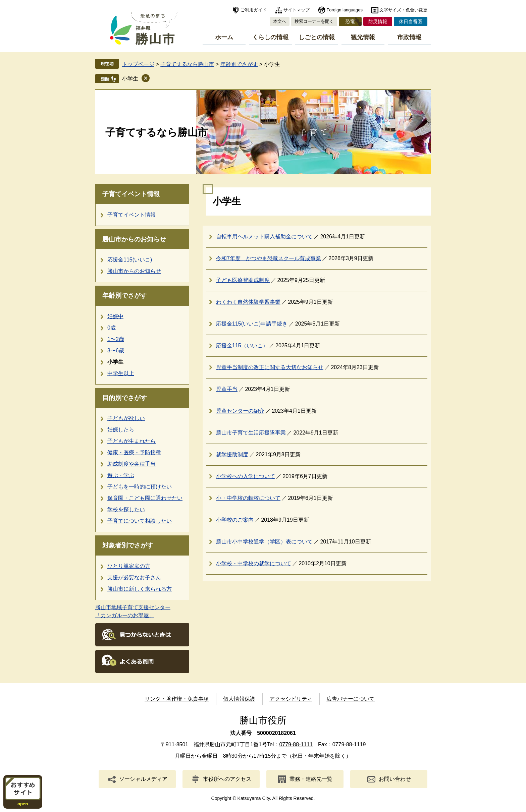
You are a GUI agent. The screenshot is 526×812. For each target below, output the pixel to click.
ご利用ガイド (254, 10)
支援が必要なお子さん (134, 577)
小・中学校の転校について (248, 498)
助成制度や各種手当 (131, 464)
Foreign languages (345, 10)
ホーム (224, 37)
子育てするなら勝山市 (187, 64)
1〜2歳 (116, 339)
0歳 (112, 328)
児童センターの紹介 (240, 411)
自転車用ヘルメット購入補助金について (264, 237)
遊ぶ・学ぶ (121, 475)
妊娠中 (115, 316)
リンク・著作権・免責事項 (177, 699)
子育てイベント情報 (131, 194)
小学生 (130, 79)
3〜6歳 (116, 351)
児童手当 (227, 389)
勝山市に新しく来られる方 (140, 589)
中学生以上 (121, 373)
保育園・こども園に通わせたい (145, 498)
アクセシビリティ (291, 699)
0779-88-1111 (296, 744)
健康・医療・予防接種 (134, 452)
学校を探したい (126, 509)
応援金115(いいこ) (130, 260)
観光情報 (363, 37)
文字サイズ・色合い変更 (403, 10)
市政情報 (409, 37)
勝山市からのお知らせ (134, 239)
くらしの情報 (270, 37)
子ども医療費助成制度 (243, 280)
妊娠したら (121, 430)
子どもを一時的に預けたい (140, 487)
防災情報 (378, 21)
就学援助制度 (232, 454)
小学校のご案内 (235, 520)
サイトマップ (297, 10)
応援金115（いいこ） (242, 345)
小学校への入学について (246, 476)
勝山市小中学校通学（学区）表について (264, 542)
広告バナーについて (351, 699)
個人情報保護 (239, 699)
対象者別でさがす (128, 545)
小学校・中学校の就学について (254, 563)
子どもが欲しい (126, 418)
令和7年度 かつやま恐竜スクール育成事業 (269, 258)
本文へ (280, 21)
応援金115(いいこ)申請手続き (252, 324)
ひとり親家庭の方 (129, 566)
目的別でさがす (125, 398)
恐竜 (350, 21)
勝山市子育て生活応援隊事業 (251, 433)
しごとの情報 (317, 37)
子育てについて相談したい (140, 521)
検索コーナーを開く (314, 21)
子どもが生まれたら (131, 441)
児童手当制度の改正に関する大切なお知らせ (270, 367)
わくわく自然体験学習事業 (248, 302)
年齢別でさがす (239, 64)
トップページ (138, 64)
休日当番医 (411, 21)
